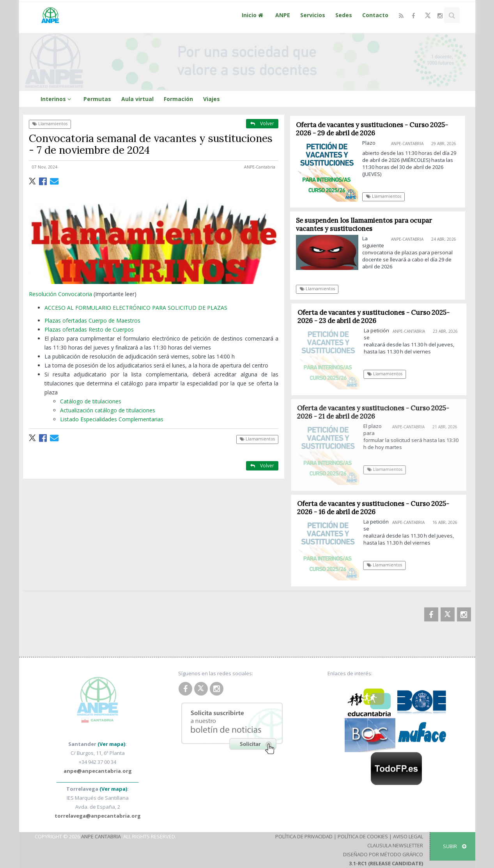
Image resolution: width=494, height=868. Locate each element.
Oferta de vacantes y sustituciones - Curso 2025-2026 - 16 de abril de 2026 (376, 508)
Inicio (253, 15)
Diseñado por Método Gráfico (383, 854)
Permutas (97, 99)
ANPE (283, 15)
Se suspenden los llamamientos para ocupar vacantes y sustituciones (364, 225)
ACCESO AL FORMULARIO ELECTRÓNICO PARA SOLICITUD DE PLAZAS (136, 308)
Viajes (212, 99)
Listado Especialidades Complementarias (112, 419)
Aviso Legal (408, 836)
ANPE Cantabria (101, 836)
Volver (262, 123)
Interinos (57, 99)
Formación (178, 99)
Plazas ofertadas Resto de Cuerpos (89, 329)
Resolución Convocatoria (60, 294)
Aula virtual (137, 99)
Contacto (375, 15)
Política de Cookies (363, 836)
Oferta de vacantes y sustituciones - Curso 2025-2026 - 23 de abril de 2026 (377, 317)
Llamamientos (50, 124)
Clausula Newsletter (395, 845)
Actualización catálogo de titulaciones (108, 410)
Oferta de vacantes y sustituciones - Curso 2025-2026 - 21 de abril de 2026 (376, 412)
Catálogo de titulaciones (91, 401)
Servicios (313, 15)
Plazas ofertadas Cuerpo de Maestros (92, 320)
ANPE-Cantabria (260, 167)
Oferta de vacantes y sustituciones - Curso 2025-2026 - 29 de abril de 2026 (372, 129)
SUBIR (455, 846)
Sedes (344, 15)
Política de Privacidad (304, 836)
